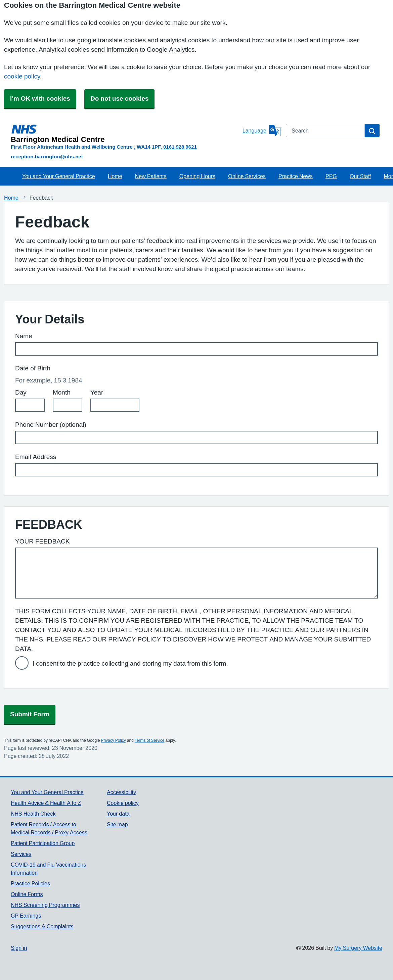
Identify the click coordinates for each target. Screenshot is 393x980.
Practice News (296, 176)
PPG (331, 176)
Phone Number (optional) (51, 425)
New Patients (151, 176)
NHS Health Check (33, 814)
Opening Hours (197, 176)
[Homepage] (125, 134)
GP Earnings (26, 916)
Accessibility (121, 792)
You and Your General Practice (59, 176)
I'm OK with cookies (40, 98)
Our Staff (360, 176)
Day (21, 392)
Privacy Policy (113, 740)
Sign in (19, 948)
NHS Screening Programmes (45, 905)
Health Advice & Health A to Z (46, 803)
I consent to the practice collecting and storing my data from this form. (130, 663)
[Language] (261, 131)
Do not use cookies (119, 98)
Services (21, 854)
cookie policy (22, 76)
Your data (118, 814)
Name (24, 336)
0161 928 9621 (180, 147)
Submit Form (30, 714)
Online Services (247, 176)
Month (62, 392)
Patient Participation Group (43, 843)
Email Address (36, 457)
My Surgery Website (358, 948)
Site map (117, 824)
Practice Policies (30, 883)
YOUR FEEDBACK (42, 541)
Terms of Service (150, 740)
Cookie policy (123, 803)
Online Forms (27, 894)
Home (115, 176)
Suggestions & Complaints (42, 926)
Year (97, 392)
